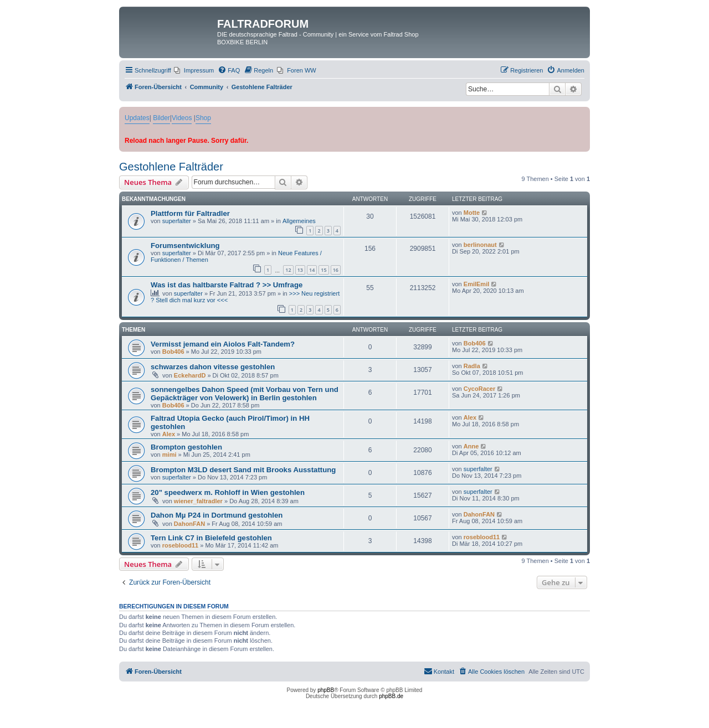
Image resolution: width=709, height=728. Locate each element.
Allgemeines (299, 221)
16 (336, 270)
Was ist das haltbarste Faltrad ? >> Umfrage (227, 285)
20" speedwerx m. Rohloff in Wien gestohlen (228, 492)
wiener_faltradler (198, 501)
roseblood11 (180, 545)
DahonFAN (189, 524)
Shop (203, 118)
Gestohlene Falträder (171, 167)
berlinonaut (480, 245)
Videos (182, 118)
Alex (169, 434)
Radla (472, 366)
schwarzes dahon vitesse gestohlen (213, 367)
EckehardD (190, 375)
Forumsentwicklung (185, 246)
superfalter (177, 221)
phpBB (326, 690)
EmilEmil (476, 284)
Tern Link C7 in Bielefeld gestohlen (211, 538)
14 (312, 270)
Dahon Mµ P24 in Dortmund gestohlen (217, 515)
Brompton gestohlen (186, 447)
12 (288, 270)
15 (323, 270)
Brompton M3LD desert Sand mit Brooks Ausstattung (243, 470)
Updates (137, 118)
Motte (472, 213)
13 (300, 270)
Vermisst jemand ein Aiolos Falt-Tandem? (223, 344)
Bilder (161, 118)
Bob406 (173, 352)
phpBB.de (391, 696)
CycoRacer (479, 389)
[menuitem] (194, 70)
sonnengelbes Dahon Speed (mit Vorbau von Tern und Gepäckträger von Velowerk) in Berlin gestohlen (245, 394)
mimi (169, 455)
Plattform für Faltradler (190, 213)
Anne (471, 446)
